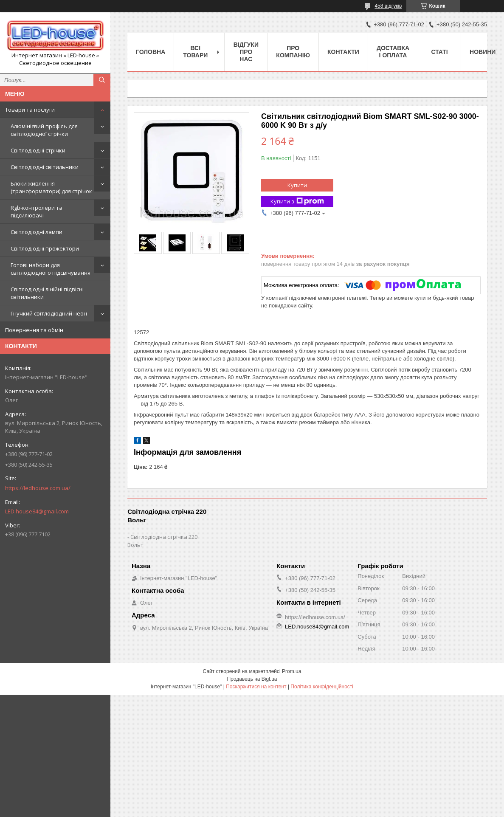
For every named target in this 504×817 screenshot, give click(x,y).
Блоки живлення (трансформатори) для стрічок (51, 187)
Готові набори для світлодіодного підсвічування (51, 269)
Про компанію (293, 52)
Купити (297, 185)
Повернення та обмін (34, 330)
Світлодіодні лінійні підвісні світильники (47, 293)
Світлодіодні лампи (37, 232)
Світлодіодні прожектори (45, 248)
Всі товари (195, 52)
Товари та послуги (30, 110)
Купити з (297, 201)
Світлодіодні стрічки (38, 150)
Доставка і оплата (393, 52)
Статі (439, 52)
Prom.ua (291, 671)
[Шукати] (102, 80)
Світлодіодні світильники (45, 167)
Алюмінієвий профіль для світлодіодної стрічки (44, 130)
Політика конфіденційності (322, 687)
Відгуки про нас (246, 52)
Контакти (343, 52)
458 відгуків (388, 6)
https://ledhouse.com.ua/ (38, 488)
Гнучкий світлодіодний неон (49, 313)
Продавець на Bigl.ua (252, 679)
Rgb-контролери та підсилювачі (37, 211)
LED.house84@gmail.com (37, 511)
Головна (151, 52)
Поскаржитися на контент (256, 687)
